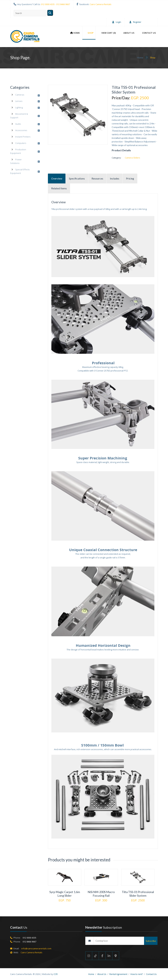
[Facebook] (102, 956)
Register (135, 22)
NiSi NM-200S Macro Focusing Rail (101, 894)
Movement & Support (19, 116)
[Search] (50, 13)
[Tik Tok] (96, 956)
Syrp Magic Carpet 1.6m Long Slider (65, 894)
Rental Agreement (118, 974)
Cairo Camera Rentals (101, 4)
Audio (18, 124)
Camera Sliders (132, 158)
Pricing (130, 178)
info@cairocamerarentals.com (36, 948)
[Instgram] (89, 956)
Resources (97, 178)
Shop (91, 33)
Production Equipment (18, 151)
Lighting (19, 107)
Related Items (59, 188)
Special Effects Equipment (20, 171)
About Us (129, 33)
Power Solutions (16, 161)
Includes (115, 178)
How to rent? (137, 974)
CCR (56, 974)
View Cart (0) (109, 33)
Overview (57, 178)
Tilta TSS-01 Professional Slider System (138, 894)
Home (75, 33)
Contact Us (149, 33)
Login (116, 22)
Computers (21, 143)
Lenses (19, 101)
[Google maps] (116, 956)
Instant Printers (23, 137)
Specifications (77, 178)
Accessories (21, 130)
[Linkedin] (109, 956)
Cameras (20, 95)
